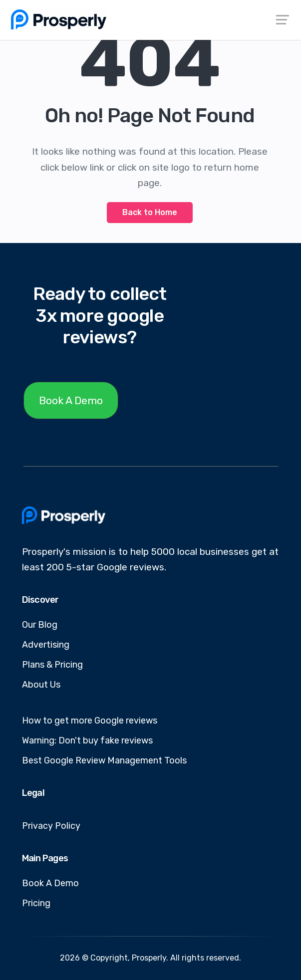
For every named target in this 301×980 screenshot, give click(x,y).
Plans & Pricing (52, 665)
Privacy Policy (51, 826)
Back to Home (150, 212)
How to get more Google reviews (90, 721)
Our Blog (40, 625)
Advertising (46, 645)
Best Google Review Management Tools (104, 760)
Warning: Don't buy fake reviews (87, 740)
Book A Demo (71, 400)
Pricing (36, 903)
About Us (41, 685)
